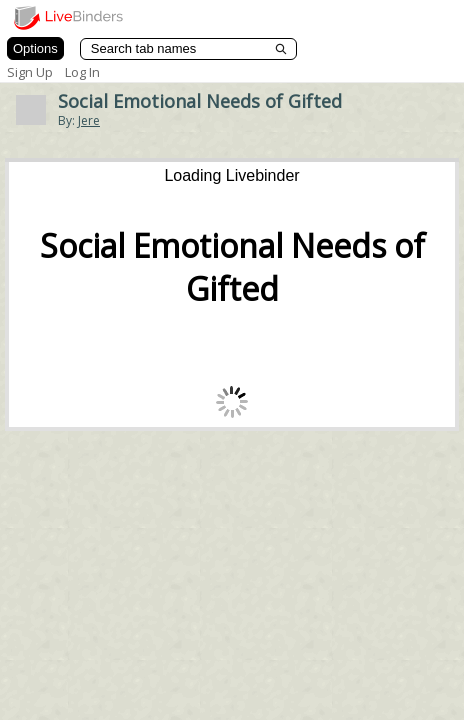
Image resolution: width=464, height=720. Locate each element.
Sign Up (30, 72)
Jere (89, 120)
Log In (82, 72)
